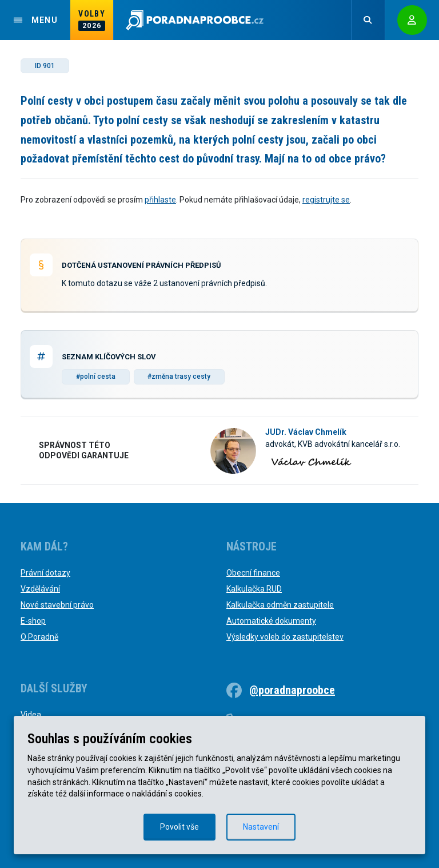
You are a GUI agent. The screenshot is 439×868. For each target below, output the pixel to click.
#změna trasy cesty (179, 376)
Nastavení (261, 827)
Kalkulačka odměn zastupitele (280, 605)
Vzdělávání (40, 589)
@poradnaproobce (292, 690)
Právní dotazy (45, 573)
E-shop (33, 621)
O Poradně (39, 637)
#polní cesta (96, 376)
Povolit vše (179, 827)
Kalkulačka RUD (254, 589)
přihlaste (160, 200)
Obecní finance (253, 573)
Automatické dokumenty (271, 621)
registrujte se (326, 200)
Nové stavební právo (57, 605)
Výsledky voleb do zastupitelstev (285, 637)
